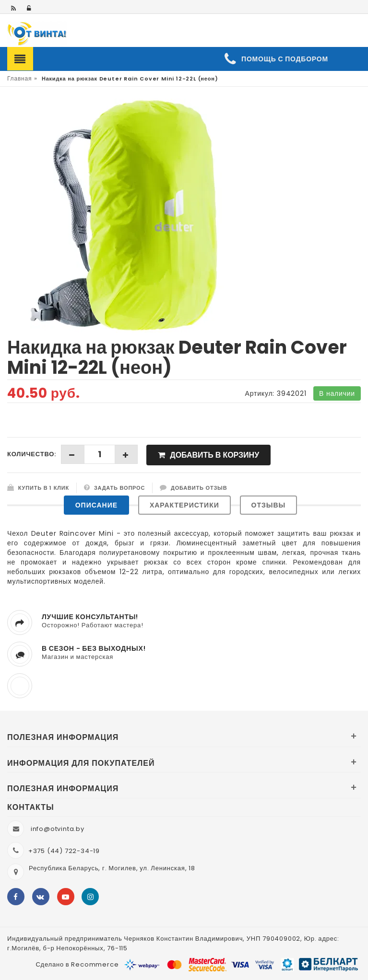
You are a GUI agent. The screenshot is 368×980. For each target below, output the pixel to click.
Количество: (32, 454)
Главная (19, 78)
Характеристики (184, 505)
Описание (96, 505)
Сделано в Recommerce (77, 964)
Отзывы (269, 505)
